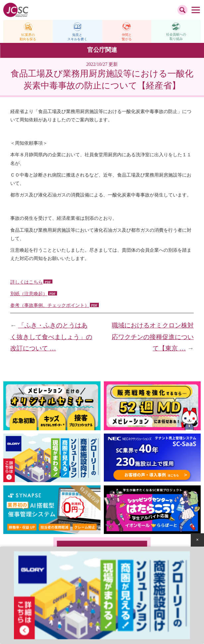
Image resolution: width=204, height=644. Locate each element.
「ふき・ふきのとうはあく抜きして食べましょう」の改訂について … (51, 337)
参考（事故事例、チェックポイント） (50, 305)
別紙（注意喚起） (29, 294)
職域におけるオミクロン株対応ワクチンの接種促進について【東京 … (153, 337)
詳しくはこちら (27, 282)
